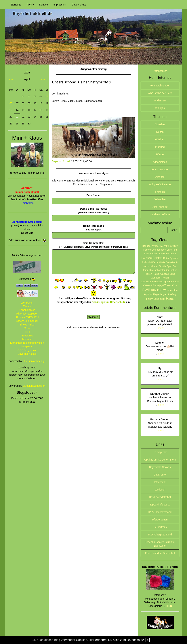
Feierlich (160, 192)
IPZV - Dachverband (160, 512)
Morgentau (27, 346)
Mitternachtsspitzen (27, 314)
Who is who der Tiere (160, 93)
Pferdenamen (160, 520)
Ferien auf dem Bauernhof (160, 553)
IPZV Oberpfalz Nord (160, 535)
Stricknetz (160, 482)
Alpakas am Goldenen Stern (160, 460)
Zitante (27, 306)
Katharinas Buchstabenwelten (27, 343)
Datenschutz (79, 5)
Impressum (60, 5)
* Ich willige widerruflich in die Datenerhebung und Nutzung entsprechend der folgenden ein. (94, 300)
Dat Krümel (160, 475)
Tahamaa (27, 339)
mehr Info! (29, 203)
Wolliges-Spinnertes (160, 184)
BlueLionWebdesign (34, 361)
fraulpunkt (27, 336)
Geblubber (160, 199)
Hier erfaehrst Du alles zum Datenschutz (116, 640)
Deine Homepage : (93, 228)
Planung (160, 147)
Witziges (160, 139)
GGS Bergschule (27, 350)
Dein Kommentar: (93, 245)
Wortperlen (27, 303)
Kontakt (44, 5)
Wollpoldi (160, 490)
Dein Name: (93, 195)
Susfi (27, 328)
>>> (43, 79)
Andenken (160, 101)
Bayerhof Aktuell (61, 161)
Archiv (30, 5)
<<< (11, 79)
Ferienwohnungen (160, 86)
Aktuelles (160, 124)
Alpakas (160, 177)
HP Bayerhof (160, 452)
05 (47, 96)
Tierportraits (160, 527)
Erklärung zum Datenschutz (108, 302)
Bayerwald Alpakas (160, 467)
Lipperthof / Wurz (160, 505)
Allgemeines (160, 162)
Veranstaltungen (160, 169)
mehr (161, 328)
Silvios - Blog (27, 325)
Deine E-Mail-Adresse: (93, 211)
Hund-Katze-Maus (160, 214)
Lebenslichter (27, 310)
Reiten (160, 132)
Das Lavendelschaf (160, 497)
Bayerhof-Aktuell (27, 354)
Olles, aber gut (160, 207)
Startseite (16, 5)
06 (11, 103)
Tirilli (27, 332)
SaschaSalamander (27, 321)
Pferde (160, 154)
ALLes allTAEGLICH (27, 317)
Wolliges (160, 108)
